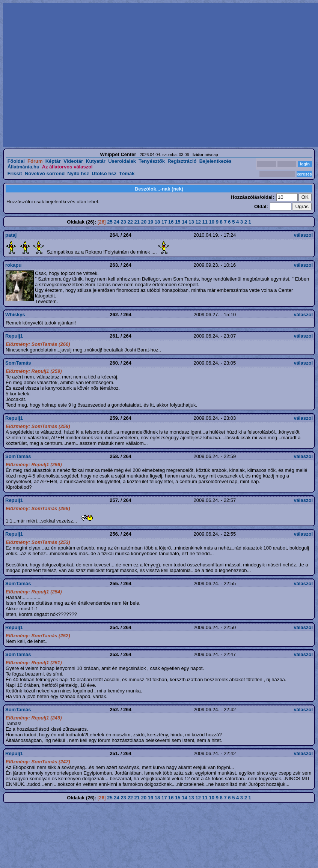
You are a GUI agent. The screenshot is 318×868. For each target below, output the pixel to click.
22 (130, 222)
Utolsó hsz (104, 173)
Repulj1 (14, 336)
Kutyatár (96, 161)
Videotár (73, 161)
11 (205, 222)
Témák (127, 173)
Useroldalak (122, 161)
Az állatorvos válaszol (67, 167)
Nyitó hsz (78, 173)
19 (151, 222)
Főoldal (16, 161)
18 (157, 222)
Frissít (15, 173)
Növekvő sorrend (45, 173)
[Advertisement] (70, 75)
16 (171, 222)
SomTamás (18, 363)
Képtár (53, 161)
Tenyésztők (152, 161)
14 (184, 222)
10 (212, 222)
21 (137, 222)
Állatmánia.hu (23, 167)
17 (164, 222)
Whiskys (15, 315)
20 (144, 222)
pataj (11, 235)
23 (123, 222)
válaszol (303, 235)
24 (116, 222)
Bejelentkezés (216, 161)
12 (198, 222)
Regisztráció (182, 161)
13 (191, 222)
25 (110, 222)
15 (178, 222)
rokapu (13, 265)
